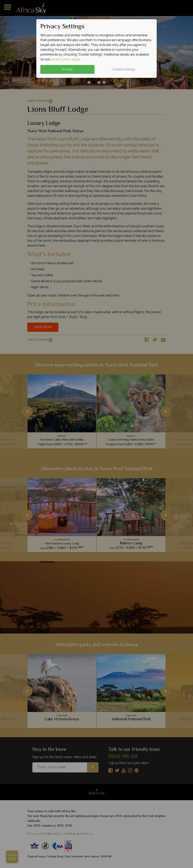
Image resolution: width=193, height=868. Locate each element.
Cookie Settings (124, 69)
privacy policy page (65, 59)
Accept (67, 69)
